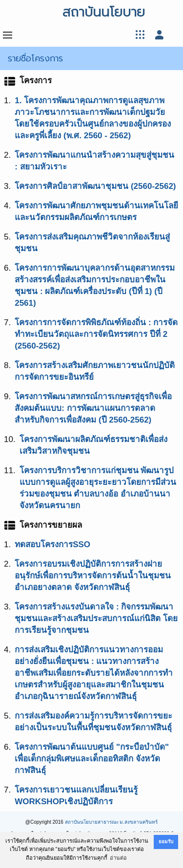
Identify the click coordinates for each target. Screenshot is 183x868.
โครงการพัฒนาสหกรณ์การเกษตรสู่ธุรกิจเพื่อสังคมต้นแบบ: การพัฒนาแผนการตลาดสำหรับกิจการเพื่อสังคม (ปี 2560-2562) (93, 408)
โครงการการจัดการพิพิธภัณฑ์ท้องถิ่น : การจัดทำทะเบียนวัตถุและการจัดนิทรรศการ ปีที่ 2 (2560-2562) (96, 334)
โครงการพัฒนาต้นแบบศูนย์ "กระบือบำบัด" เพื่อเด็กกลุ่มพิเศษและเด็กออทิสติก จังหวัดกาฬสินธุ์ (92, 759)
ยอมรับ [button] (166, 841)
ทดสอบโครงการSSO (52, 545)
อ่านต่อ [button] (118, 858)
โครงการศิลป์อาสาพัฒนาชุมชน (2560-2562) (95, 186)
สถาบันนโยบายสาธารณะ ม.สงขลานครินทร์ (112, 822)
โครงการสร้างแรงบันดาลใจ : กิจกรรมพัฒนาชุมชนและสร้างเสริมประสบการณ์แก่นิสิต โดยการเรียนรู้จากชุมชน (96, 619)
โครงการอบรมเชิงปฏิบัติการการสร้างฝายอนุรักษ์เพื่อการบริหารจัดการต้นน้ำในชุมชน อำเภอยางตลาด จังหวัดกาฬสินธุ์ (93, 576)
